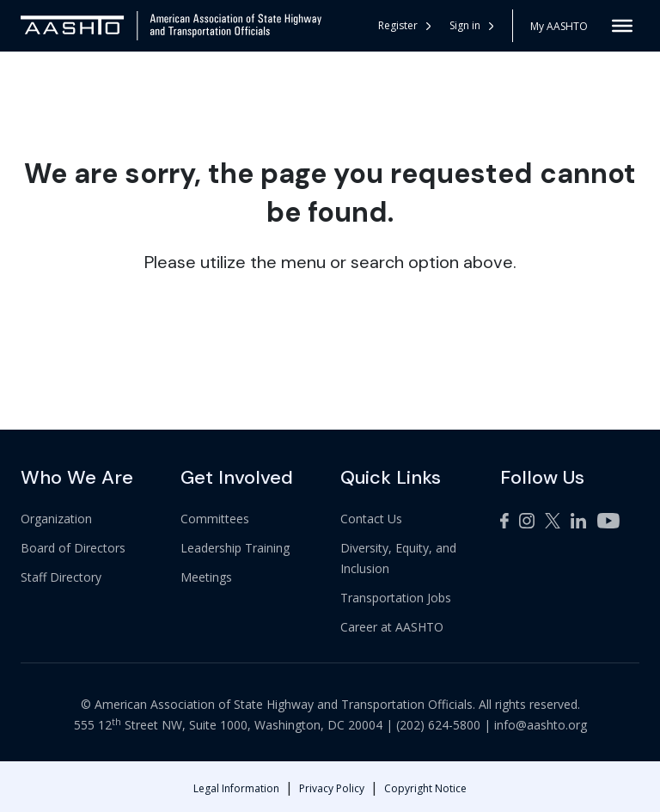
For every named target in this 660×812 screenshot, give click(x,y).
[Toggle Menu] (622, 26)
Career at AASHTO (392, 627)
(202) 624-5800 (438, 725)
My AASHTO (559, 26)
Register (404, 25)
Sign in (471, 25)
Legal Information (236, 788)
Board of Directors (73, 548)
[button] (472, 26)
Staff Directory (61, 577)
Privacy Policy (332, 788)
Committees (215, 519)
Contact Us (371, 519)
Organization (56, 519)
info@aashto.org (541, 725)
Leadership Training (235, 548)
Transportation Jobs (396, 598)
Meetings (206, 577)
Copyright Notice (425, 788)
